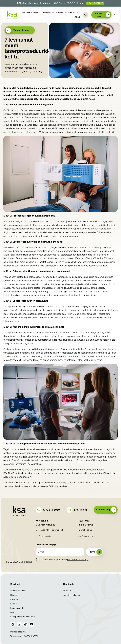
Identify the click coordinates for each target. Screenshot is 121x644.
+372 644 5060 (51, 510)
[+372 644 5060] (39, 510)
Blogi (13, 612)
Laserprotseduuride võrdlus (23, 617)
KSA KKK (67, 591)
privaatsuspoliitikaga (78, 560)
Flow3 (11, 473)
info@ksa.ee (80, 510)
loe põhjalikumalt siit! (104, 132)
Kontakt (14, 604)
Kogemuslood (17, 608)
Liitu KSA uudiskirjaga (46, 545)
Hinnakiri (14, 595)
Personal (14, 599)
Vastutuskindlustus (72, 595)
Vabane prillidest (18, 591)
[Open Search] (85, 15)
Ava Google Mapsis (43, 536)
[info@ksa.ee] (69, 510)
